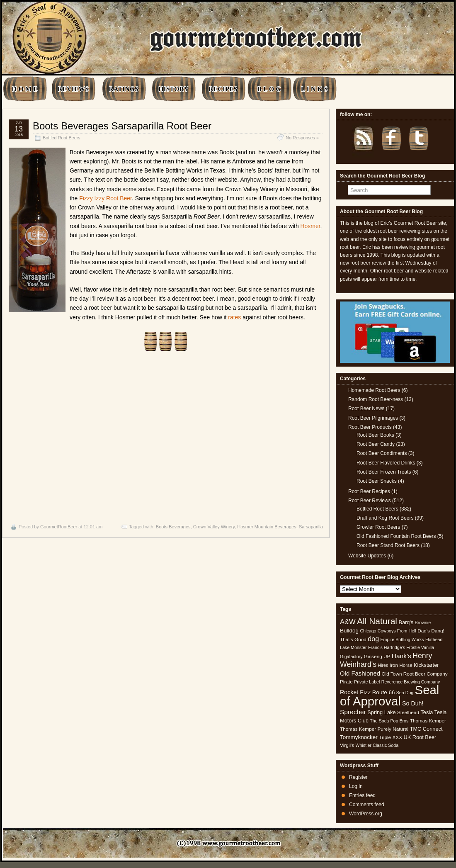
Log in (356, 786)
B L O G (269, 89)
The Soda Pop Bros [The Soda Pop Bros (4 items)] (389, 721)
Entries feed (362, 795)
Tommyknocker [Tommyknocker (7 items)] (359, 737)
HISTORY (173, 89)
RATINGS (124, 89)
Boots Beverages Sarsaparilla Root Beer (122, 126)
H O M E (25, 89)
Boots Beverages (173, 527)
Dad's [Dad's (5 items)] (424, 631)
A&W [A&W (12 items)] (348, 622)
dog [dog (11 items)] (373, 639)
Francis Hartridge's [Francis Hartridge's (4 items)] (387, 647)
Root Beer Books (375, 435)
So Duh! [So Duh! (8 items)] (413, 703)
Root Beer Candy (376, 444)
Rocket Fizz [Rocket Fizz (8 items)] (355, 692)
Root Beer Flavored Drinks (386, 463)
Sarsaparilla (311, 527)
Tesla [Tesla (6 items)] (427, 712)
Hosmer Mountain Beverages (267, 527)
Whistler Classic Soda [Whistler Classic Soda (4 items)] (377, 745)
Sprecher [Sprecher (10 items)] (353, 712)
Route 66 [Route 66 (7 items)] (384, 692)
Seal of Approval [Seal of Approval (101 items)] (389, 695)
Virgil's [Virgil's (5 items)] (347, 745)
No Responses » (302, 138)
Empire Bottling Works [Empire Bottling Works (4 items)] (402, 639)
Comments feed (367, 805)
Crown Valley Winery (214, 527)
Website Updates (367, 556)
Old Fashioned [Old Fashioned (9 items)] (360, 673)
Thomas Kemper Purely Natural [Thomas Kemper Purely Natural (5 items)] (374, 729)
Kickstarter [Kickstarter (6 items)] (426, 665)
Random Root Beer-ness (376, 399)
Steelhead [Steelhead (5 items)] (408, 712)
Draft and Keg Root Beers (385, 518)
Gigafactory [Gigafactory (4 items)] (351, 656)
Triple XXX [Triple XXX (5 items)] (391, 737)
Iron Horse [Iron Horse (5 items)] (401, 665)
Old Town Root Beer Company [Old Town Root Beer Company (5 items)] (415, 674)
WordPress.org (366, 814)
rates (234, 317)
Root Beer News (366, 408)
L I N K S (314, 89)
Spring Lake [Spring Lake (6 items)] (381, 712)
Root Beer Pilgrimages (373, 418)
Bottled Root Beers (62, 138)
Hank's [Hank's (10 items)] (401, 656)
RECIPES (223, 89)
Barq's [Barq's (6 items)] (406, 622)
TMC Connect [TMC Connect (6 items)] (426, 729)
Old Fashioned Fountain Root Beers (396, 536)
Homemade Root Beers (374, 390)
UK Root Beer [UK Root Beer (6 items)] (420, 737)
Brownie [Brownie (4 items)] (423, 622)
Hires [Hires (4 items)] (383, 665)
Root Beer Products (370, 427)
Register (358, 777)
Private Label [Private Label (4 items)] (367, 682)
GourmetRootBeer (59, 527)
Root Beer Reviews (370, 501)
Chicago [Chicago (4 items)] (368, 631)
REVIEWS (73, 89)
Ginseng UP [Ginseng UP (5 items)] (377, 656)
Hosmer (310, 226)
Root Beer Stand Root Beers (388, 545)
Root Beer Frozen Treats (384, 472)
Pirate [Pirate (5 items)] (346, 682)
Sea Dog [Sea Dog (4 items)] (405, 693)
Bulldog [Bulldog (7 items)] (349, 631)
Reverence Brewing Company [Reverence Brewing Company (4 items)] (411, 682)
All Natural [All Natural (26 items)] (377, 621)
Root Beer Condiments (382, 453)
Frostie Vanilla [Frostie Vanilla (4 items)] (420, 647)
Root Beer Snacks (377, 481)
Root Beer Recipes (369, 491)
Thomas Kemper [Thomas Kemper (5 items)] (428, 721)
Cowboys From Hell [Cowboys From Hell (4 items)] (397, 631)
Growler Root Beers (378, 527)
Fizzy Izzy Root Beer (106, 198)
